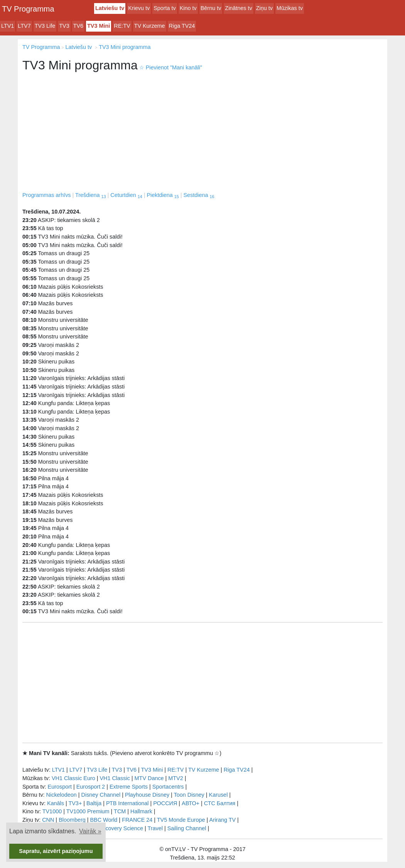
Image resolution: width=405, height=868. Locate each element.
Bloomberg (72, 820)
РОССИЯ (165, 803)
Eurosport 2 (91, 787)
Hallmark (141, 811)
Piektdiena (163, 195)
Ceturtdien (126, 195)
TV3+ (75, 803)
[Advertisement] (202, 133)
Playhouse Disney (147, 795)
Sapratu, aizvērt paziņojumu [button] (56, 851)
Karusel (219, 795)
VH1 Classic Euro (73, 778)
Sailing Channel (187, 828)
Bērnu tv (211, 8)
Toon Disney (189, 795)
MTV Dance (149, 778)
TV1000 (52, 811)
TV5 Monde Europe (181, 820)
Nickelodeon (62, 795)
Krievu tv (139, 8)
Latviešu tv (110, 8)
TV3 (64, 26)
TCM (120, 811)
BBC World (104, 820)
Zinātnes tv (238, 8)
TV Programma (28, 9)
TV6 (78, 26)
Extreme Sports (129, 787)
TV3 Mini (99, 26)
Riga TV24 (182, 26)
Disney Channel (101, 795)
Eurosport (60, 787)
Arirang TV (223, 820)
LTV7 (24, 26)
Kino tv (188, 8)
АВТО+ (191, 803)
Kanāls (56, 803)
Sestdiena (199, 195)
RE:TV (122, 26)
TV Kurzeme (150, 26)
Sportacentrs (168, 787)
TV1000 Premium (88, 811)
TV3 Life (45, 26)
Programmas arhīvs (47, 195)
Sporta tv (165, 8)
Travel (155, 828)
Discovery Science (120, 828)
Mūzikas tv (290, 8)
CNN (48, 820)
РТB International (127, 803)
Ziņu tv (264, 8)
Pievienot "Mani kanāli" (171, 67)
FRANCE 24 (137, 820)
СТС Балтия (220, 803)
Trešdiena (90, 195)
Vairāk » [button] (90, 831)
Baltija (94, 803)
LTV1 (8, 26)
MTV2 (175, 778)
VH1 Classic (115, 778)
